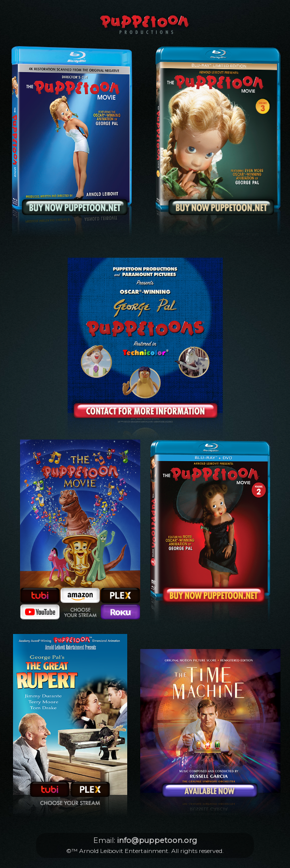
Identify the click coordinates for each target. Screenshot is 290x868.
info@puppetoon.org (157, 840)
